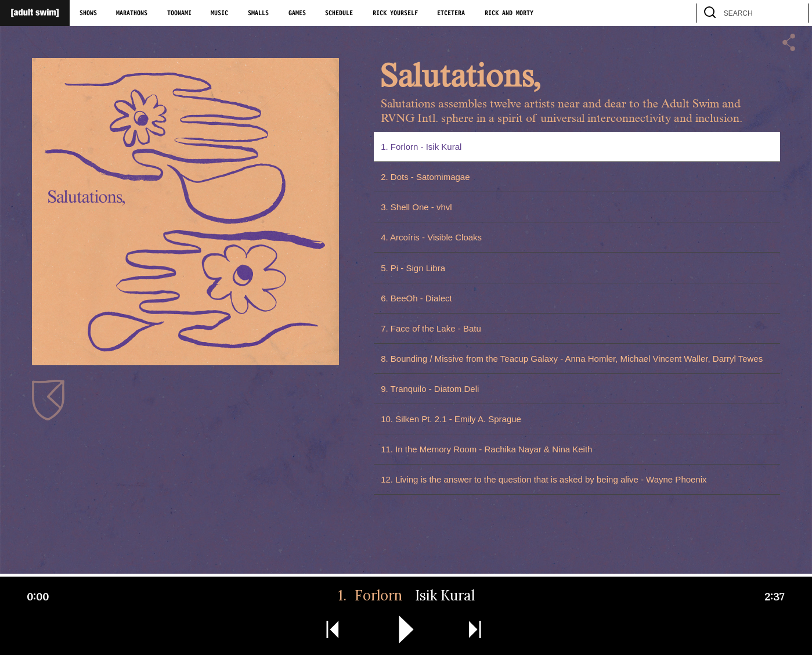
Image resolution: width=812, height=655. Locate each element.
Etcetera (451, 13)
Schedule (339, 13)
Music (219, 13)
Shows (88, 13)
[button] (789, 43)
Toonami (179, 13)
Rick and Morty (509, 13)
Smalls (258, 13)
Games (297, 13)
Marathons (132, 13)
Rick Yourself (395, 13)
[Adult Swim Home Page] (35, 13)
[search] (794, 13)
